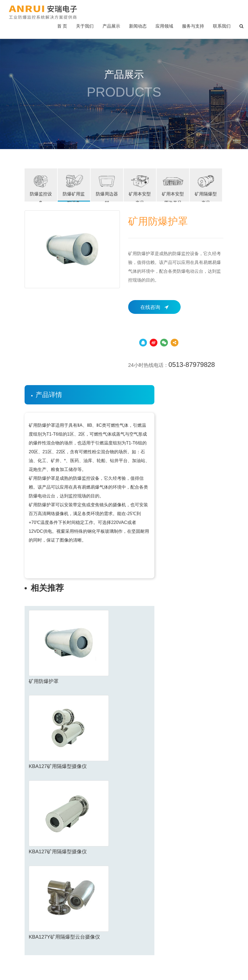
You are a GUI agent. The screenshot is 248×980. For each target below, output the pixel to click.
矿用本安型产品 (140, 188)
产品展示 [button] (111, 26)
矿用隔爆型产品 (206, 188)
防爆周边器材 (107, 188)
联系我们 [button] (222, 26)
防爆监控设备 (41, 188)
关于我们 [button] (85, 26)
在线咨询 (154, 307)
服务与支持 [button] (193, 26)
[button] (242, 26)
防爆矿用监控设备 (74, 188)
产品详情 (49, 395)
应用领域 (164, 26)
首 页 (62, 26)
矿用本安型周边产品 (173, 188)
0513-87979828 (192, 365)
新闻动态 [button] (138, 26)
